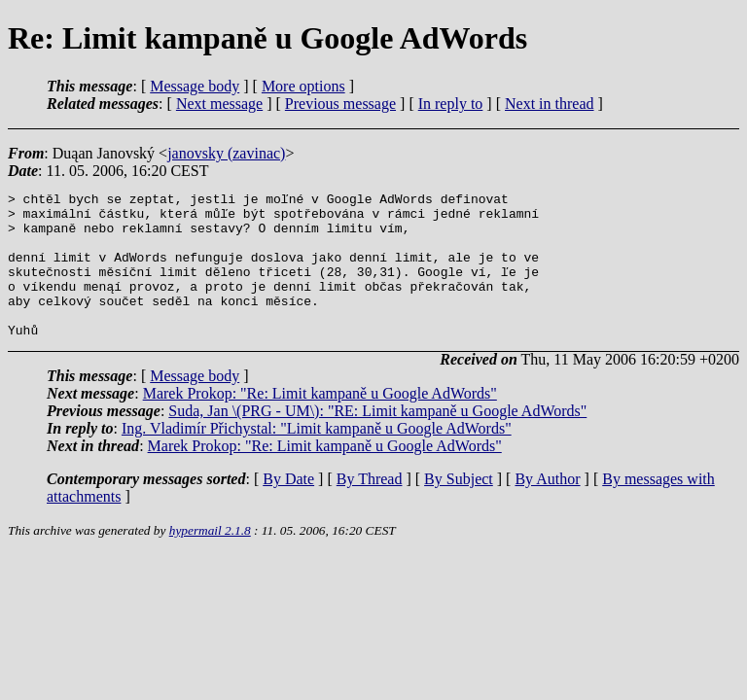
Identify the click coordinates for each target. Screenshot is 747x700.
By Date (288, 508)
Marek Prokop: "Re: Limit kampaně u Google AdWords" (320, 422)
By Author (547, 508)
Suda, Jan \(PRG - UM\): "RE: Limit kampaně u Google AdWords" (377, 440)
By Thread (370, 508)
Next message (219, 104)
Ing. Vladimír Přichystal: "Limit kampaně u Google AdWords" (317, 457)
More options (303, 86)
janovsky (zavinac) (226, 153)
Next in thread (550, 104)
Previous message (340, 104)
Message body (195, 86)
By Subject (459, 508)
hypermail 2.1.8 (210, 560)
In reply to (451, 104)
